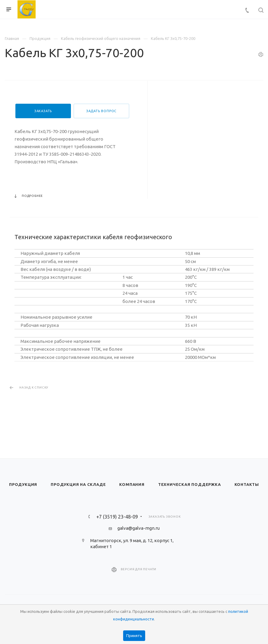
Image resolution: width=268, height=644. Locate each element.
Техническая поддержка (190, 484)
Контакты (247, 484)
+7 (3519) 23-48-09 (117, 517)
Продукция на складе (78, 484)
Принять (134, 636)
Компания (132, 484)
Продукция (23, 484)
